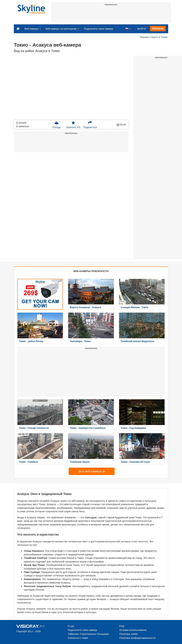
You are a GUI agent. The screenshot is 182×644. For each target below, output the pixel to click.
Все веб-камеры (92, 471)
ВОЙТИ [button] (142, 29)
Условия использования (133, 630)
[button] (128, 29)
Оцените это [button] (73, 125)
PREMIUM (158, 29)
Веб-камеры (33, 29)
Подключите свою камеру (98, 29)
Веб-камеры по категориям (62, 29)
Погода (56, 125)
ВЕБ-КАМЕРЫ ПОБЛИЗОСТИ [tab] (91, 271)
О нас (71, 626)
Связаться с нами (78, 638)
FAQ (122, 626)
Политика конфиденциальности (137, 638)
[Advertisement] (111, 14)
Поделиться (90, 125)
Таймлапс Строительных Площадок (88, 634)
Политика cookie (129, 634)
